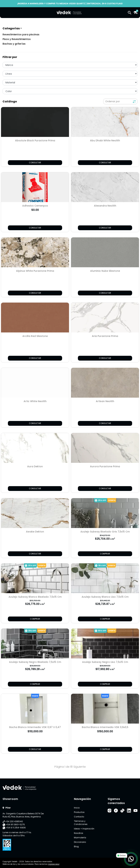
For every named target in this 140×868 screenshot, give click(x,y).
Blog (76, 846)
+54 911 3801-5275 (14, 825)
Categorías (11, 28)
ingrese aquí (54, 864)
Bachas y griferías (14, 44)
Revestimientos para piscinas (21, 34)
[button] (130, 13)
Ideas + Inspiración (84, 829)
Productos (79, 812)
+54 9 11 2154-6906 (14, 828)
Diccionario (80, 842)
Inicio (77, 808)
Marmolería (80, 838)
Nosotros (79, 833)
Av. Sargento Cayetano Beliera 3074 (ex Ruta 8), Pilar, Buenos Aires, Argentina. (23, 815)
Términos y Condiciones (81, 823)
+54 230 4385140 (13, 821)
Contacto (79, 817)
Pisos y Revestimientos (17, 39)
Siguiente (80, 767)
